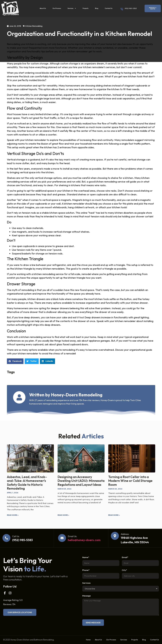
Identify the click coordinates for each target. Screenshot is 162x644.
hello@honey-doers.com (84, 540)
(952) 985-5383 (131, 8)
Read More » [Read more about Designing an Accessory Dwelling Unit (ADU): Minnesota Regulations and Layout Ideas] (63, 515)
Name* (86, 557)
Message (86, 596)
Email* (125, 557)
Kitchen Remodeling (34, 26)
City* (124, 570)
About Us (43, 8)
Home (88, 640)
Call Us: (16, 536)
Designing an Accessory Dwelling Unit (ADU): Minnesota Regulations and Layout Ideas (81, 481)
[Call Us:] (6, 538)
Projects (86, 8)
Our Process (57, 8)
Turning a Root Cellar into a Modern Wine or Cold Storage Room (130, 481)
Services (72, 8)
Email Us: (72, 536)
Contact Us (109, 8)
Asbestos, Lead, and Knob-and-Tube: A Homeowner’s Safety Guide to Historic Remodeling (27, 483)
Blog (97, 8)
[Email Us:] (62, 538)
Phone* (86, 570)
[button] (15, 361)
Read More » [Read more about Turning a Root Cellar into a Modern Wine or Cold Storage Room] (114, 515)
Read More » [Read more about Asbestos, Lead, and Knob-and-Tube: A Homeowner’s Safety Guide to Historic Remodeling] (13, 515)
